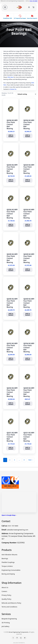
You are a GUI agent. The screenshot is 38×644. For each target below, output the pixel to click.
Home (3, 24)
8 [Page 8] (24, 460)
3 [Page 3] (14, 460)
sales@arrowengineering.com (18, 530)
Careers (4, 591)
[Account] (29, 7)
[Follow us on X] (13, 638)
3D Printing (6, 623)
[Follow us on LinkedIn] (21, 638)
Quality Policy (6, 599)
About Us (5, 587)
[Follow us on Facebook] (17, 638)
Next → (31, 460)
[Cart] (33, 7)
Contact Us (13, 89)
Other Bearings (18, 24)
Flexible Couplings (8, 562)
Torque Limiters (7, 566)
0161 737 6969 (33, 1)
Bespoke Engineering (9, 619)
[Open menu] (5, 7)
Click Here (10, 77)
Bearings (9, 24)
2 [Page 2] (10, 460)
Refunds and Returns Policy (11, 603)
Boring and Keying (8, 574)
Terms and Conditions (9, 607)
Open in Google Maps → (9, 515)
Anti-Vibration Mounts (9, 555)
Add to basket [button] (11, 136)
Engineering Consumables (11, 570)
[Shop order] (26, 94)
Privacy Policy (6, 595)
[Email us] (25, 638)
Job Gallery (5, 626)
